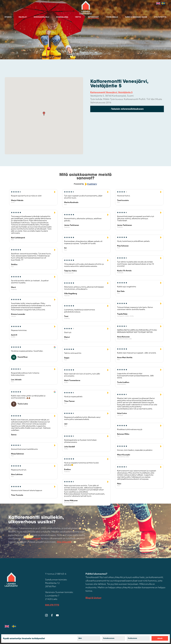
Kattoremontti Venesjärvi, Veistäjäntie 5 (111, 93)
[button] (44, 114)
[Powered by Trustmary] (85, 184)
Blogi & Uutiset (93, 598)
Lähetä (160, 639)
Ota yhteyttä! (64, 542)
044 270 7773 (52, 605)
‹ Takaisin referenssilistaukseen (127, 109)
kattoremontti (33, 539)
